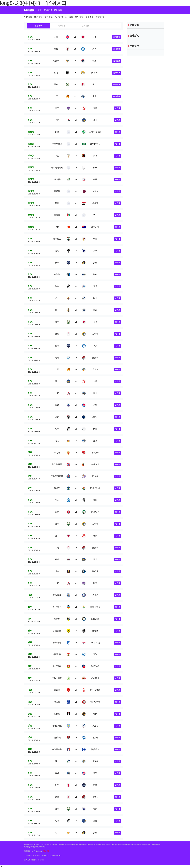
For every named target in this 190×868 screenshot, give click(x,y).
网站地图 (46, 851)
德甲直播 (79, 17)
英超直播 (49, 17)
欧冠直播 (100, 17)
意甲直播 (69, 17)
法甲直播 (90, 17)
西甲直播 (59, 17)
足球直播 (58, 10)
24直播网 (29, 10)
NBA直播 (28, 17)
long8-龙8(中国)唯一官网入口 (33, 3)
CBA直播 (38, 17)
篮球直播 (48, 10)
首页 (40, 10)
